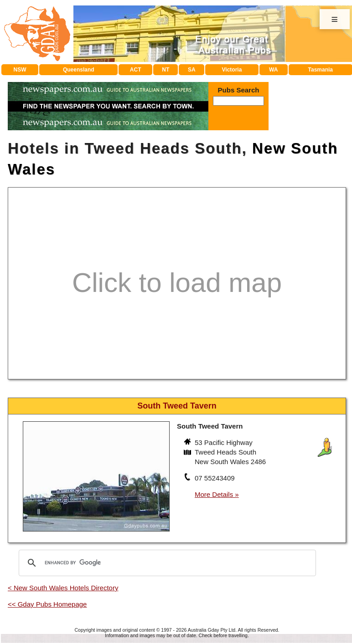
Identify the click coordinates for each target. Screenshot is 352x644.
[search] (166, 563)
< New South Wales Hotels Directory (63, 588)
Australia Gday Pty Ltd (212, 630)
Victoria (232, 70)
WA (273, 70)
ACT (136, 70)
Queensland (79, 70)
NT (166, 70)
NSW (20, 70)
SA (192, 70)
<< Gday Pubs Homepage (47, 604)
